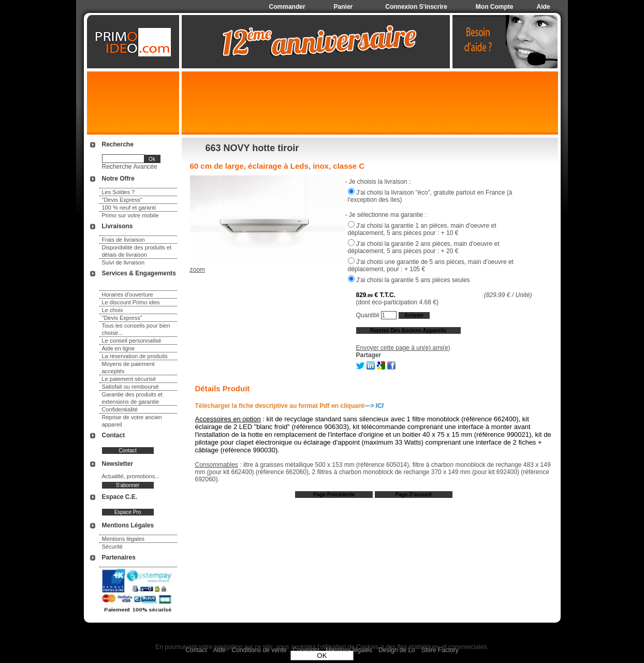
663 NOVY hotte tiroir (252, 148)
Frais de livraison (123, 240)
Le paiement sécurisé (129, 379)
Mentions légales (123, 539)
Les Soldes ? (119, 192)
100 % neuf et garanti (129, 208)
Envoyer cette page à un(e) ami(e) (403, 348)
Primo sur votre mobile (130, 215)
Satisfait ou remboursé (130, 387)
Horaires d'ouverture (128, 294)
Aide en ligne (119, 348)
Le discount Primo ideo (131, 302)
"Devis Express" (122, 200)
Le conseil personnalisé (132, 341)
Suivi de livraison (123, 262)
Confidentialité (120, 409)
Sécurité (112, 547)
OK (322, 655)
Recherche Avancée (130, 167)
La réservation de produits (135, 356)
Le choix (113, 310)
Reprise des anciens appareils (408, 330)
